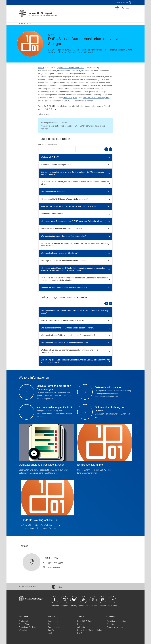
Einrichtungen (112, 624)
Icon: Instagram (64, 600)
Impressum (53, 621)
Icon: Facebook (55, 600)
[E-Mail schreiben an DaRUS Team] (52, 567)
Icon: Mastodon (83, 600)
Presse (80, 624)
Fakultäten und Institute (116, 621)
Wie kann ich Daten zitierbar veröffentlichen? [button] (60, 253)
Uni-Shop (81, 633)
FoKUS (23, 24)
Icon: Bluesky (74, 600)
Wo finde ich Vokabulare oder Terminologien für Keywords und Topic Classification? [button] (69, 351)
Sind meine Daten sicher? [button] (52, 214)
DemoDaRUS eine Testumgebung (97, 98)
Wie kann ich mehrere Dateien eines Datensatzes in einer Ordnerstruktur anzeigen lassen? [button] (75, 312)
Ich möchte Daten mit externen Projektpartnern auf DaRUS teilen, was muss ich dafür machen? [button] (74, 245)
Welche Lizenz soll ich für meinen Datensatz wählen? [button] (63, 320)
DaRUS (41, 67)
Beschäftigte (24, 624)
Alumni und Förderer (27, 627)
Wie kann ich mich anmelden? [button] (53, 192)
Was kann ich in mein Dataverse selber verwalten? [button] (62, 229)
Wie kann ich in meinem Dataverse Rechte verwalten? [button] (64, 236)
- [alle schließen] (111, 149)
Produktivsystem (70, 98)
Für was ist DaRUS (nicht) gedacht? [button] (56, 165)
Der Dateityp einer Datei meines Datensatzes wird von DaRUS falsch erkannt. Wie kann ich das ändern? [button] (75, 361)
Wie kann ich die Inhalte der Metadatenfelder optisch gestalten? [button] (68, 328)
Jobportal (81, 627)
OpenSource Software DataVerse (70, 67)
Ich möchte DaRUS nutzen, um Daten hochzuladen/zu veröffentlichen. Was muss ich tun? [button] (75, 183)
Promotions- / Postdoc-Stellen (90, 630)
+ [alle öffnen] (106, 149)
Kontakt (57, 587)
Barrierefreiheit (54, 627)
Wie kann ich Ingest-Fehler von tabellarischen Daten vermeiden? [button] (68, 335)
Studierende (24, 621)
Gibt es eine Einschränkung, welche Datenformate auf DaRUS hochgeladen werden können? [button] (73, 173)
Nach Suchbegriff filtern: (48, 144)
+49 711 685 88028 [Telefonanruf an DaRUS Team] (55, 563)
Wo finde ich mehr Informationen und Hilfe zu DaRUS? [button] (64, 288)
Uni (121, 2)
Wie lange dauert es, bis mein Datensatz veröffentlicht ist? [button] (65, 261)
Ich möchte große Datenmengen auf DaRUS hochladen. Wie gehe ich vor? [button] (72, 221)
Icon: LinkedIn (103, 600)
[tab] (75, 157)
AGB (50, 633)
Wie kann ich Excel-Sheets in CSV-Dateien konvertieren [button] (64, 343)
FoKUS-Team (50, 109)
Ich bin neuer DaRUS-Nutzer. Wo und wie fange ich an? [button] (64, 199)
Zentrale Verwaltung (115, 627)
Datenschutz (53, 624)
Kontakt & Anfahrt (85, 621)
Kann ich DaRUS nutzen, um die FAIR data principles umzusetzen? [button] (69, 206)
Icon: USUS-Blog (112, 600)
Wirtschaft (23, 630)
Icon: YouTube (93, 600)
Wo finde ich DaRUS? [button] (50, 157)
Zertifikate (52, 630)
